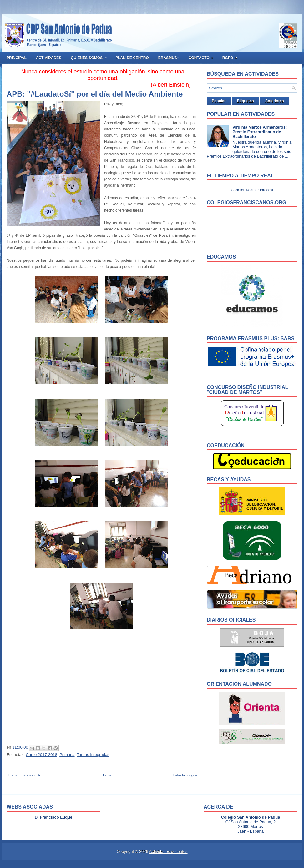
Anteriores (275, 101)
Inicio (107, 775)
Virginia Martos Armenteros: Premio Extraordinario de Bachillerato (260, 132)
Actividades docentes (168, 852)
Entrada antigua (185, 775)
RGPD (232, 56)
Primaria (67, 755)
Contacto (203, 56)
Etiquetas (246, 101)
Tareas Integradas (93, 755)
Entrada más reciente (25, 775)
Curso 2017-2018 (41, 755)
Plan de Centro (132, 58)
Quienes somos (91, 56)
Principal (17, 58)
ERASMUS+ (169, 58)
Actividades (49, 58)
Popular (219, 101)
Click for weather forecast (252, 190)
